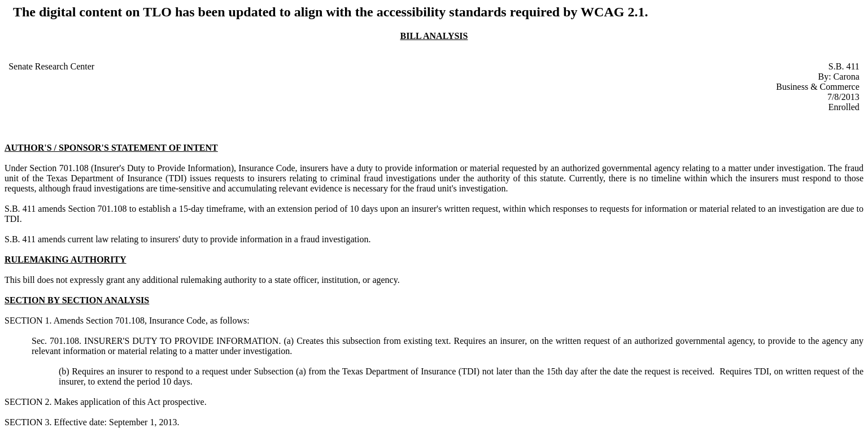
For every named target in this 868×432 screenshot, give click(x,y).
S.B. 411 (844, 66)
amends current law (73, 239)
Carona (847, 77)
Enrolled (844, 107)
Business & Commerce (818, 87)
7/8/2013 (843, 97)
